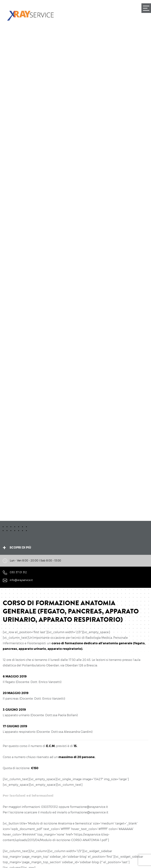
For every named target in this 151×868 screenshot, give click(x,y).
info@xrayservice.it (21, 580)
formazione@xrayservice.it (89, 812)
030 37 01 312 (18, 572)
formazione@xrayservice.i (88, 807)
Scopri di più (20, 547)
